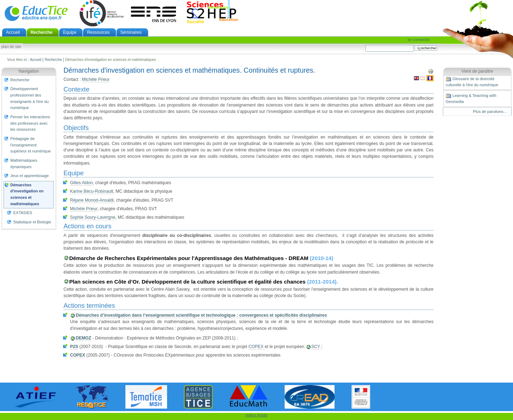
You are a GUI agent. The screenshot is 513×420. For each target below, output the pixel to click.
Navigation (29, 71)
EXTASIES (23, 213)
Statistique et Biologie (32, 222)
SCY (316, 347)
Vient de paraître (477, 71)
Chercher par (365, 45)
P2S (74, 347)
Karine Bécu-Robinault (91, 191)
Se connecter (419, 40)
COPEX (256, 347)
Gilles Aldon (81, 183)
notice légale (256, 415)
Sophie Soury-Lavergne (92, 217)
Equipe (70, 32)
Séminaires (131, 32)
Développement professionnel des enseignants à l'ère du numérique (30, 98)
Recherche (42, 32)
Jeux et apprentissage (30, 176)
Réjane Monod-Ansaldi (92, 200)
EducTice (36, 13)
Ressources (98, 32)
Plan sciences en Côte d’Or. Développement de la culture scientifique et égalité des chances (188, 282)
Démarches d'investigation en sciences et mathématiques (27, 194)
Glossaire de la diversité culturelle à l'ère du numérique (472, 82)
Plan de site (11, 47)
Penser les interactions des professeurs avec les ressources (30, 123)
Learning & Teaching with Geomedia (471, 98)
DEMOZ (83, 338)
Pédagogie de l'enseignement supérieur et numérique (30, 145)
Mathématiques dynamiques (24, 164)
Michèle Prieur (96, 79)
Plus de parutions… (490, 112)
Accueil (13, 32)
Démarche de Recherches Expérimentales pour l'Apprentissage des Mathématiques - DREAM (190, 258)
